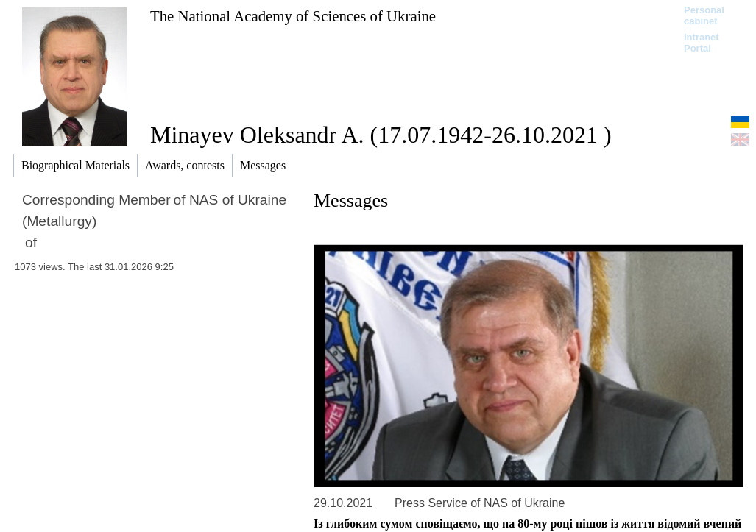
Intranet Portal (702, 43)
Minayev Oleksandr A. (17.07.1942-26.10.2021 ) (381, 135)
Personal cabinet (704, 15)
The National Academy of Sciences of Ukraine (293, 16)
